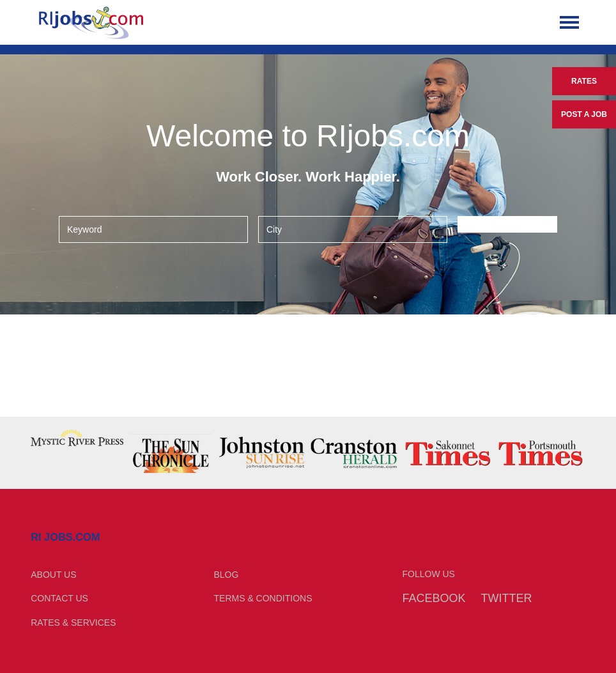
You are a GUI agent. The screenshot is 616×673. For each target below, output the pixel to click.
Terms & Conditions (263, 598)
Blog (227, 575)
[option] (77, 438)
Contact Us (59, 598)
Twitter (506, 598)
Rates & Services (73, 623)
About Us (53, 575)
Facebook (434, 598)
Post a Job (584, 114)
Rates (584, 81)
